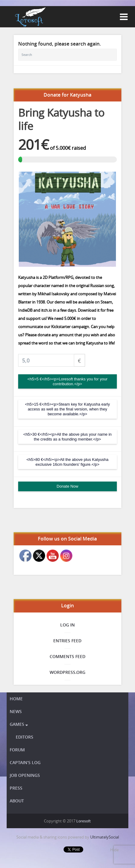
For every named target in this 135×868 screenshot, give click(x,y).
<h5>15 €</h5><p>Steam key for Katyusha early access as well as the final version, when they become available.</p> (67, 409)
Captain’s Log (25, 762)
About (17, 801)
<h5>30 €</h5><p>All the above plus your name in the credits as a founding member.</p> (67, 437)
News (16, 711)
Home (16, 699)
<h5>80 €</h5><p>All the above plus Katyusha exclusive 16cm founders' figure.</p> (67, 462)
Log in (67, 625)
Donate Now (67, 486)
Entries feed (67, 641)
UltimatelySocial (105, 837)
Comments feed (67, 656)
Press (16, 788)
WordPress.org (67, 672)
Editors (25, 737)
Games (19, 724)
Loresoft (84, 821)
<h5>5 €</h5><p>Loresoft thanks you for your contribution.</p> (68, 381)
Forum (17, 750)
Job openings (25, 775)
